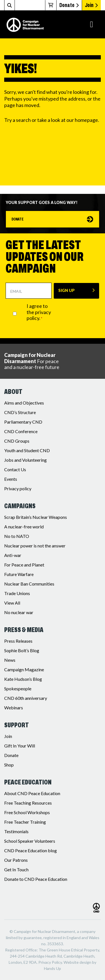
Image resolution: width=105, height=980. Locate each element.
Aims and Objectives (24, 403)
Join (91, 5)
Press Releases (18, 641)
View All (12, 603)
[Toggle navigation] (92, 24)
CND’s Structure (20, 412)
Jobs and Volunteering (25, 460)
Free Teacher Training (25, 822)
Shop (9, 765)
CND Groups (17, 441)
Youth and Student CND (27, 450)
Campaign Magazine (24, 669)
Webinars (14, 708)
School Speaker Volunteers (30, 841)
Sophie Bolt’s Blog (22, 650)
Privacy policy (18, 488)
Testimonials (16, 831)
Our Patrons (16, 860)
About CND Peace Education (32, 793)
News (10, 660)
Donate (69, 5)
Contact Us (15, 469)
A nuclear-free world (24, 527)
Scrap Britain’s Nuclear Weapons (36, 517)
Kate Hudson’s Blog (23, 679)
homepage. (87, 120)
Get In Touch (16, 869)
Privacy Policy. (51, 962)
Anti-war (13, 555)
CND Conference (21, 431)
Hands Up (53, 968)
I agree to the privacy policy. (39, 312)
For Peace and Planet (24, 565)
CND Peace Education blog (31, 850)
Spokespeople (18, 688)
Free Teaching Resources (28, 803)
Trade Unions (17, 593)
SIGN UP (66, 290)
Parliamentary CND (23, 422)
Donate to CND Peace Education (36, 879)
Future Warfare (19, 574)
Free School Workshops (27, 812)
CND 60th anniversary (26, 698)
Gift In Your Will (20, 746)
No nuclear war (19, 612)
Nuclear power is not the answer (35, 546)
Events (11, 479)
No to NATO (17, 536)
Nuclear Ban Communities (29, 584)
